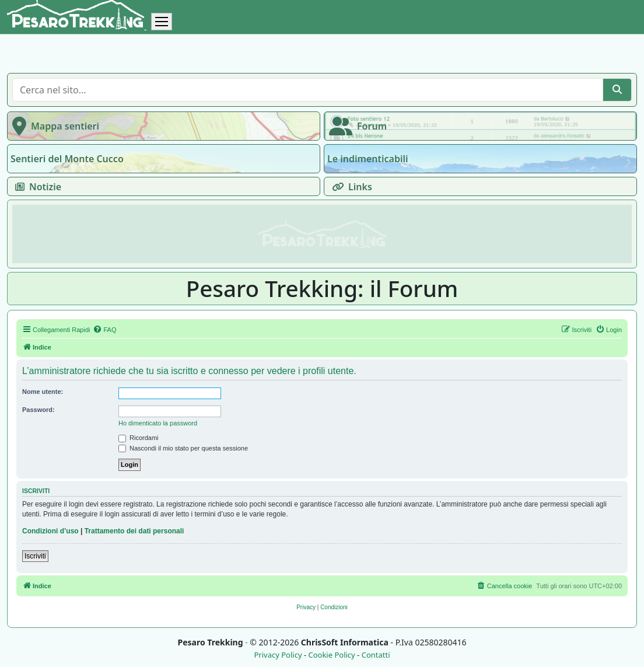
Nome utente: (43, 392)
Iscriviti (35, 556)
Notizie (36, 187)
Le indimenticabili (367, 159)
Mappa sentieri (53, 126)
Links (350, 187)
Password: (38, 410)
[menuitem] (104, 330)
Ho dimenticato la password (158, 423)
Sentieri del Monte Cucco (67, 159)
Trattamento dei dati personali (134, 531)
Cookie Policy (331, 655)
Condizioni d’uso (50, 531)
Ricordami (139, 438)
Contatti (376, 655)
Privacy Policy (278, 655)
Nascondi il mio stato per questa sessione (183, 448)
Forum (356, 126)
